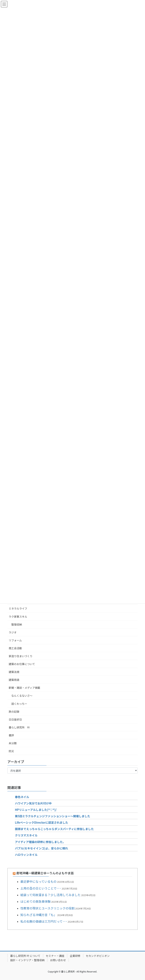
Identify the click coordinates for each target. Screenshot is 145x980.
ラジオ (13, 632)
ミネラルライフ (18, 608)
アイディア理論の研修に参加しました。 (40, 842)
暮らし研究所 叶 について (25, 956)
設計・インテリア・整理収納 (27, 960)
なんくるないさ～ (22, 696)
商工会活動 (15, 648)
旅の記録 (14, 712)
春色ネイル (22, 797)
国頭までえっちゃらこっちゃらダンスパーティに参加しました (54, 829)
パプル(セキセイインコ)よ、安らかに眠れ (41, 848)
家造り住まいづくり (21, 656)
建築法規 (14, 672)
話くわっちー (19, 704)
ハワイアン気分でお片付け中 (33, 803)
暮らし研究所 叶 (19, 727)
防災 (11, 751)
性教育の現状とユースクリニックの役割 (47, 908)
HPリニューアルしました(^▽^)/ (36, 810)
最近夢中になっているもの (38, 881)
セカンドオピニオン (98, 956)
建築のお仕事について (22, 664)
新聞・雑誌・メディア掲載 (24, 688)
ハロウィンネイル (26, 855)
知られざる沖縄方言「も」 (39, 915)
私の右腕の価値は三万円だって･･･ (44, 921)
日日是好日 (15, 719)
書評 (11, 735)
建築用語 (14, 680)
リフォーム (15, 640)
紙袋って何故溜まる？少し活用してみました (51, 895)
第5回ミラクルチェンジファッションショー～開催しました (52, 816)
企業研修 (75, 956)
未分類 (13, 743)
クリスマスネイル (26, 835)
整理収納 (17, 624)
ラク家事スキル (18, 617)
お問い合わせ (58, 960)
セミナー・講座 (55, 956)
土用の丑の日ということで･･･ (41, 888)
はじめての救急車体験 (35, 901)
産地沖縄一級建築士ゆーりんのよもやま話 (45, 873)
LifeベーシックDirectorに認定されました (42, 822)
